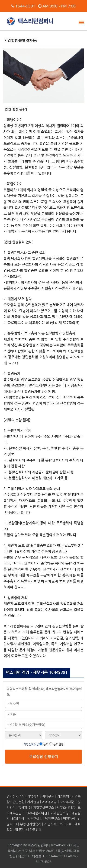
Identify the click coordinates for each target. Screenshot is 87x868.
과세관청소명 (59, 813)
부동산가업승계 (31, 824)
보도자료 (65, 824)
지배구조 (48, 796)
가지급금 (33, 802)
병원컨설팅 (35, 819)
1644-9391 (23, 6)
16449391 (58, 673)
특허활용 (24, 808)
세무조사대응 (66, 808)
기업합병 (63, 796)
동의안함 (58, 744)
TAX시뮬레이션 (37, 813)
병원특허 (69, 819)
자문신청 (36, 830)
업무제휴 (21, 830)
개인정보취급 (31, 744)
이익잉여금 (49, 802)
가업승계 (33, 796)
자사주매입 (67, 802)
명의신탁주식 (16, 796)
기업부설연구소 (43, 808)
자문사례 (50, 824)
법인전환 (18, 802)
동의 (46, 744)
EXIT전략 (18, 819)
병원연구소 (53, 819)
